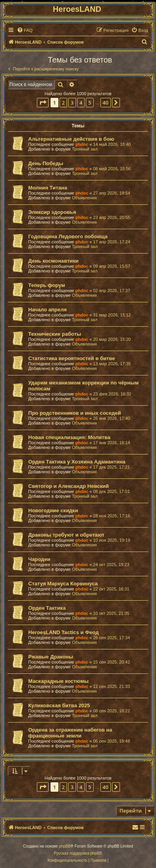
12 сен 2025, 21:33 (111, 686)
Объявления (84, 198)
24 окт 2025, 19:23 (111, 565)
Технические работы (55, 334)
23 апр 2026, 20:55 (112, 217)
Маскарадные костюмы (58, 681)
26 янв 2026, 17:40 (111, 418)
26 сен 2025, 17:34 (111, 638)
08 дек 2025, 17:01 (111, 491)
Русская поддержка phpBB (78, 853)
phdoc (82, 144)
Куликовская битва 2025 (59, 705)
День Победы (46, 163)
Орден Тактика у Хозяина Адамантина (77, 462)
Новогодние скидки (53, 510)
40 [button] (106, 103)
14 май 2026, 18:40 (112, 144)
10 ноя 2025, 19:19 (112, 540)
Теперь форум (47, 285)
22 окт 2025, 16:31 (111, 589)
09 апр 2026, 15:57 (112, 266)
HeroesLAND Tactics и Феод (63, 632)
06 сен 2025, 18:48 (111, 741)
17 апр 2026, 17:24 (112, 242)
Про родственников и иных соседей (75, 413)
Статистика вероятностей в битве (72, 358)
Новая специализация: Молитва (69, 437)
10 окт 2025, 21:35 (111, 613)
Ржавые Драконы (51, 657)
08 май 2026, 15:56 (112, 169)
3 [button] (72, 103)
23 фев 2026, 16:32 (112, 394)
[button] (43, 103)
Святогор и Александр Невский (69, 486)
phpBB (65, 846)
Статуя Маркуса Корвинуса (63, 584)
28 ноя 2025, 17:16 (112, 516)
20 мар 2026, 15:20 (112, 339)
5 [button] (90, 103)
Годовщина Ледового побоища (68, 236)
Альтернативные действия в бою (71, 139)
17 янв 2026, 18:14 (111, 443)
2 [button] (63, 103)
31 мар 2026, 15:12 (112, 315)
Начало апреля (47, 310)
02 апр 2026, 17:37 (112, 291)
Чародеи (39, 559)
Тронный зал (84, 149)
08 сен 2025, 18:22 (111, 711)
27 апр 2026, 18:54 (112, 193)
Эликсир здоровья (52, 212)
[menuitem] (25, 30)
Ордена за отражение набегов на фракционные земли (70, 733)
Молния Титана (48, 188)
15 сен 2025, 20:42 (111, 662)
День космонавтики (53, 261)
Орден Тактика (47, 608)
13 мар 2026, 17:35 (112, 364)
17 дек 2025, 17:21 (111, 467)
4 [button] (81, 103)
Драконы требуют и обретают (66, 535)
